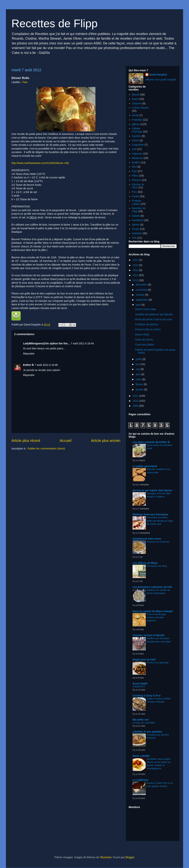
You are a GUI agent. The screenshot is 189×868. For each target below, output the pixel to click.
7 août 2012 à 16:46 (46, 365)
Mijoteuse (138, 158)
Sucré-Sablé (140, 684)
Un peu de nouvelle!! (144, 723)
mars (139, 379)
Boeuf (135, 99)
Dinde (135, 115)
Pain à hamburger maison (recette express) (157, 617)
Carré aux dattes (145, 345)
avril (138, 374)
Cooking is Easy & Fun (147, 696)
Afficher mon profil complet (161, 80)
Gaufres (137, 136)
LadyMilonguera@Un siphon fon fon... (46, 343)
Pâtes (135, 176)
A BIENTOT (139, 687)
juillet (139, 359)
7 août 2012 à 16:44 (82, 343)
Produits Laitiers (137, 202)
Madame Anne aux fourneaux (150, 514)
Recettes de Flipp (55, 23)
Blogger (130, 857)
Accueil (66, 441)
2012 (136, 280)
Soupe (136, 229)
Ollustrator (106, 857)
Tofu (134, 238)
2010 (136, 401)
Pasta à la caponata (158, 663)
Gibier (135, 140)
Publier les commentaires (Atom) (46, 449)
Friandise (137, 120)
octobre (140, 295)
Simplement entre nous (147, 539)
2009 (136, 406)
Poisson (137, 180)
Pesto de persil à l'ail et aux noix (154, 319)
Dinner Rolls (142, 335)
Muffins (136, 162)
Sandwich (138, 220)
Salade (136, 216)
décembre (142, 285)
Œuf (134, 167)
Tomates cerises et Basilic (149, 635)
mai (138, 369)
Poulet (136, 196)
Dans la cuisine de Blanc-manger (153, 611)
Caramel (137, 103)
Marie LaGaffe (141, 756)
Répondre (29, 354)
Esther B (28, 365)
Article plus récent (26, 441)
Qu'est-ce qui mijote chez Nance (152, 490)
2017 (136, 260)
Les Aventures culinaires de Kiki (152, 587)
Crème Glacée (140, 108)
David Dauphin (158, 75)
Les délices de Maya (145, 563)
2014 (136, 270)
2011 (136, 396)
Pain (25, 82)
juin (138, 364)
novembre (142, 290)
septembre (142, 300)
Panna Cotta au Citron (148, 329)
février (140, 384)
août (139, 305)
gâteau (136, 124)
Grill (134, 149)
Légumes (137, 154)
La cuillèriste (140, 780)
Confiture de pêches (147, 324)
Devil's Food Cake (146, 309)
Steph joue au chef (144, 659)
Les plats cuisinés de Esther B (151, 442)
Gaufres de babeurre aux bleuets (154, 314)
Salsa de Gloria (144, 340)
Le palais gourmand (145, 466)
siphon (136, 225)
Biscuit (136, 95)
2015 (136, 265)
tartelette (137, 233)
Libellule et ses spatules (147, 732)
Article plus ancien (106, 441)
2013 (136, 275)
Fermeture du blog (157, 566)
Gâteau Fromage (137, 130)
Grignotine (138, 145)
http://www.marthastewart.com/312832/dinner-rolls (40, 163)
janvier (140, 389)
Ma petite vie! (141, 720)
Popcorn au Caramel (158, 542)
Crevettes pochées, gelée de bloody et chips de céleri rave (160, 521)
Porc (135, 192)
